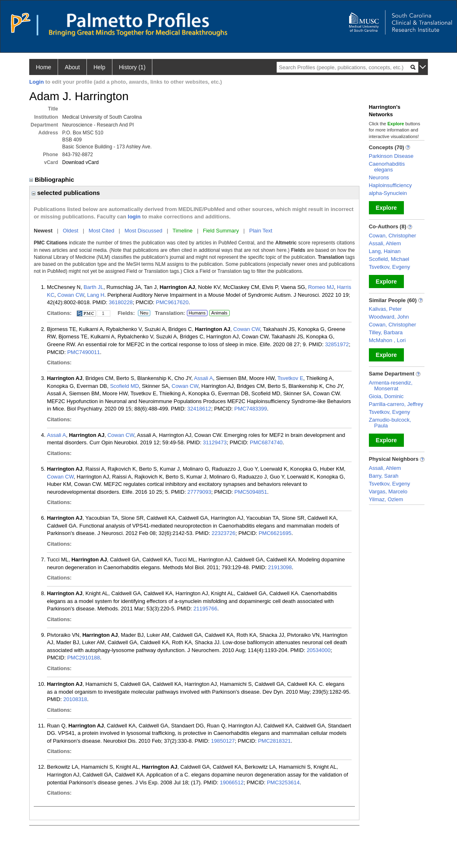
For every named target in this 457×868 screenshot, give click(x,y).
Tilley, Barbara (386, 332)
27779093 (199, 492)
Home (43, 67)
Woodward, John (389, 317)
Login (36, 82)
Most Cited (101, 231)
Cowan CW (71, 295)
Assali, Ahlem (385, 243)
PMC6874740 (266, 442)
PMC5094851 (251, 492)
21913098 (280, 567)
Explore (386, 208)
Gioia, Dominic (386, 396)
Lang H (96, 295)
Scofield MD (124, 386)
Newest (43, 231)
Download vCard (80, 162)
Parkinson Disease (391, 156)
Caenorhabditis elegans (387, 167)
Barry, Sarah (384, 476)
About (72, 67)
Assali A (203, 378)
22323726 (224, 533)
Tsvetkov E (290, 378)
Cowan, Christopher (393, 236)
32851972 (337, 344)
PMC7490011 (84, 352)
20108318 (75, 699)
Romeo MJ (321, 287)
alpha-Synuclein (388, 193)
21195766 (205, 609)
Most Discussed (143, 231)
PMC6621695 (275, 533)
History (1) (132, 67)
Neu (143, 313)
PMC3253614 (283, 782)
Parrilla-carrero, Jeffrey (396, 404)
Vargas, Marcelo (388, 491)
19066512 (232, 782)
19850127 (223, 741)
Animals (219, 313)
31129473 (215, 442)
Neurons (379, 177)
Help (99, 67)
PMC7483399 (251, 409)
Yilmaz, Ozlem (386, 499)
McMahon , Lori (387, 340)
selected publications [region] (66, 193)
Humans (197, 313)
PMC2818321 (275, 741)
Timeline (183, 231)
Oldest (71, 231)
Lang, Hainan (385, 251)
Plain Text (261, 231)
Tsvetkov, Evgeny (389, 267)
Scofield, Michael (389, 259)
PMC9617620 (173, 302)
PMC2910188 (84, 658)
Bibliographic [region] (52, 179)
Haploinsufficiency (391, 185)
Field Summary (221, 231)
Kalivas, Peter (385, 309)
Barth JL (93, 287)
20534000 (319, 650)
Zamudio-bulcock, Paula (390, 423)
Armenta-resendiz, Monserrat (391, 386)
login (134, 217)
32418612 (199, 409)
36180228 (121, 302)
